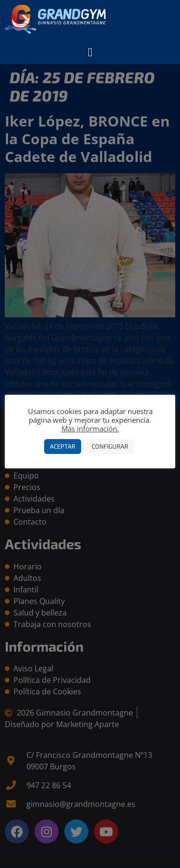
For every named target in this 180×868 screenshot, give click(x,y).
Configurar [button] (110, 446)
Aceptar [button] (63, 446)
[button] (90, 52)
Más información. (90, 428)
